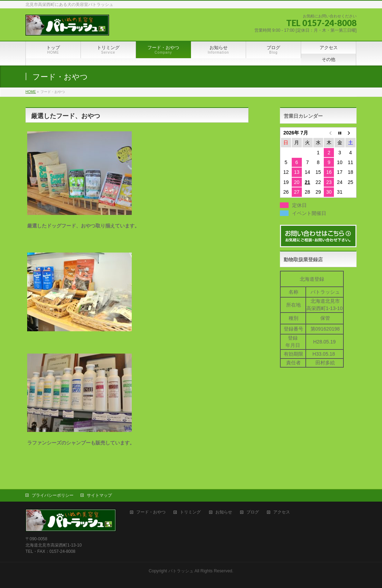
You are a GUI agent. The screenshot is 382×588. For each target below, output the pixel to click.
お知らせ (224, 512)
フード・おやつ (151, 512)
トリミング (190, 512)
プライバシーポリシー (53, 495)
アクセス (282, 512)
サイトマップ (99, 495)
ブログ (253, 512)
